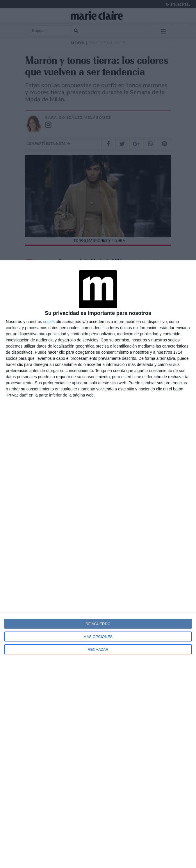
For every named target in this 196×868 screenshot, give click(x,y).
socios (49, 322)
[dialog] (98, 564)
